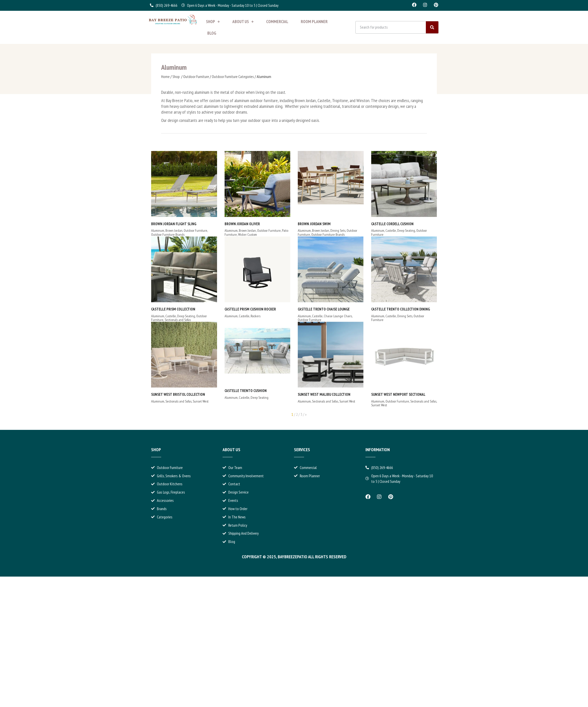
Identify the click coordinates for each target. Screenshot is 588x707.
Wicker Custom (236, 234)
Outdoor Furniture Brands (168, 234)
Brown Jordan (174, 230)
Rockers (244, 316)
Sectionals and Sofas (178, 320)
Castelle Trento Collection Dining (316, 312)
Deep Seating (374, 230)
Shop (213, 22)
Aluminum (158, 230)
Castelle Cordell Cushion (360, 224)
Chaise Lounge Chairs (369, 316)
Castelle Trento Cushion (235, 391)
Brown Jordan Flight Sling (174, 224)
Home (165, 76)
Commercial (277, 22)
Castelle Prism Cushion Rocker (239, 309)
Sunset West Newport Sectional (313, 401)
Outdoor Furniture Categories (233, 76)
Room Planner (314, 22)
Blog (212, 33)
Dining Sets (316, 230)
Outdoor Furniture (196, 76)
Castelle (358, 230)
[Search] (432, 27)
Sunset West (201, 401)
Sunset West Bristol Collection (178, 394)
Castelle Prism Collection (173, 309)
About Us (243, 22)
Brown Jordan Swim (293, 224)
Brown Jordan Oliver (231, 224)
